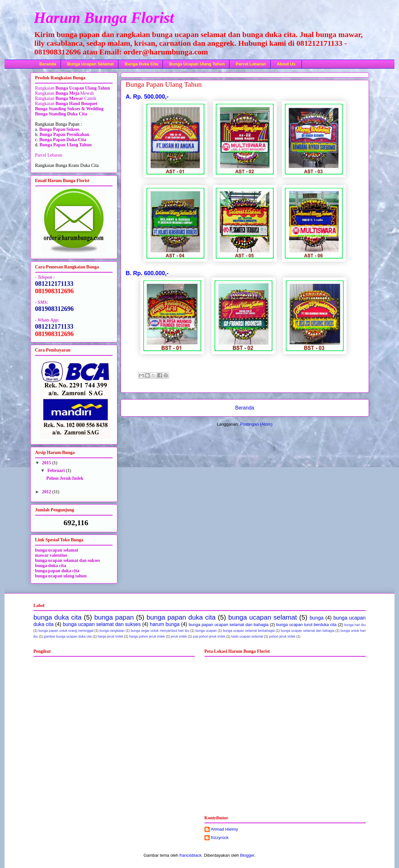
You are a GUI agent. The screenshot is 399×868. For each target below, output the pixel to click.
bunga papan (114, 617)
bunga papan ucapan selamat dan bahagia (229, 625)
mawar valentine (51, 555)
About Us (286, 64)
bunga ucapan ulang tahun (61, 576)
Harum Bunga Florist (104, 18)
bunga (317, 618)
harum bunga (165, 624)
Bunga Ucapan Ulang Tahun (197, 64)
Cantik (90, 98)
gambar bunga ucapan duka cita (68, 637)
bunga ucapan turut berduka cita (306, 625)
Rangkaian (45, 88)
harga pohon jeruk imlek (147, 637)
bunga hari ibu (355, 625)
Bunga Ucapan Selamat (90, 64)
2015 (47, 463)
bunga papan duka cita (57, 571)
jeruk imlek (179, 637)
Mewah (75, 93)
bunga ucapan (206, 631)
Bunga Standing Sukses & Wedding (69, 109)
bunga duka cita (51, 566)
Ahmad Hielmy (225, 829)
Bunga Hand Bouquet (76, 104)
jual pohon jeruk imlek (209, 637)
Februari (57, 471)
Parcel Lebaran (251, 64)
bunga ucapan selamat (263, 617)
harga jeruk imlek (110, 637)
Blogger (247, 855)
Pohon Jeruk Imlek (65, 478)
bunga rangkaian (112, 631)
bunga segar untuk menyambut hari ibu (160, 631)
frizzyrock (220, 838)
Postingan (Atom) (256, 424)
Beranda (48, 64)
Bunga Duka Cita (142, 64)
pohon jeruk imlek (282, 637)
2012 (47, 492)
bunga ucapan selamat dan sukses (68, 560)
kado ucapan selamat (247, 637)
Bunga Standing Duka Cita (61, 114)
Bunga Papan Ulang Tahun (66, 145)
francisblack (190, 855)
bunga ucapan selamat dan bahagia (308, 631)
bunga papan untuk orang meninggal (66, 631)
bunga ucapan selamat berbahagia (249, 631)
